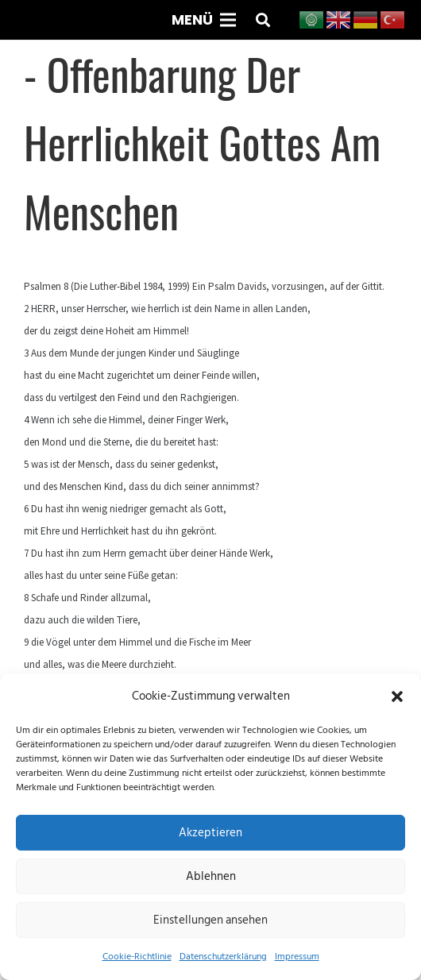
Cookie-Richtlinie (137, 957)
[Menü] (203, 20)
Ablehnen (211, 876)
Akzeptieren (210, 833)
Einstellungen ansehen (210, 920)
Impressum (297, 957)
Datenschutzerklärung (223, 957)
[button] (397, 696)
